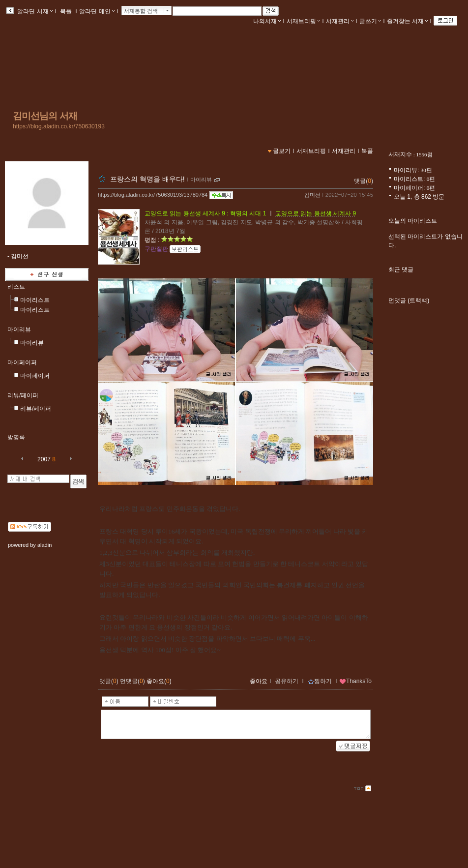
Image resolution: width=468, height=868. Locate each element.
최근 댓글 (401, 269)
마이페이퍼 (22, 362)
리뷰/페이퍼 (23, 395)
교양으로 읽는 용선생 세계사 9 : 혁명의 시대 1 (205, 213)
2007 (44, 459)
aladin (44, 545)
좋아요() (159, 681)
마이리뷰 (19, 329)
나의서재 (267, 21)
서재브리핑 (303, 21)
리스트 (16, 287)
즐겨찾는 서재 (407, 21)
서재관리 (340, 21)
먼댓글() (132, 681)
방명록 (16, 437)
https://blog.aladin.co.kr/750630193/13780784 (153, 195)
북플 (66, 11)
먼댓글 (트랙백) (409, 300)
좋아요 (259, 681)
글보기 (282, 151)
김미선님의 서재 (45, 116)
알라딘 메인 (97, 11)
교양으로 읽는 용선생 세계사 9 (316, 213)
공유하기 (287, 681)
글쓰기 (370, 21)
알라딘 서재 (34, 11)
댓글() (364, 181)
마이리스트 (35, 300)
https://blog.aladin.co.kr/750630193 (59, 126)
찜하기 (320, 681)
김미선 (312, 195)
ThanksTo (355, 681)
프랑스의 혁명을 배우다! (147, 179)
